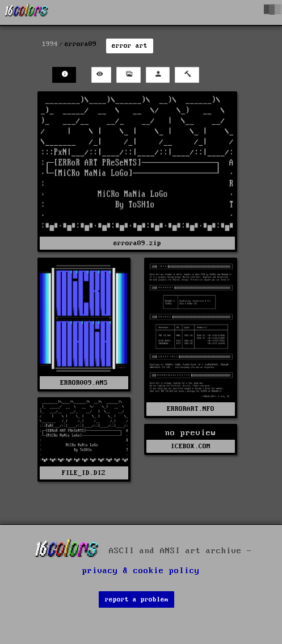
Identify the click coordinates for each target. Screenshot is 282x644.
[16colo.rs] (27, 12)
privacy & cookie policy (141, 571)
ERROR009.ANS (84, 383)
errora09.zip (137, 243)
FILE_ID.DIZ (84, 473)
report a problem (137, 599)
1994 (50, 44)
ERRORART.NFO (191, 409)
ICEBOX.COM (191, 446)
